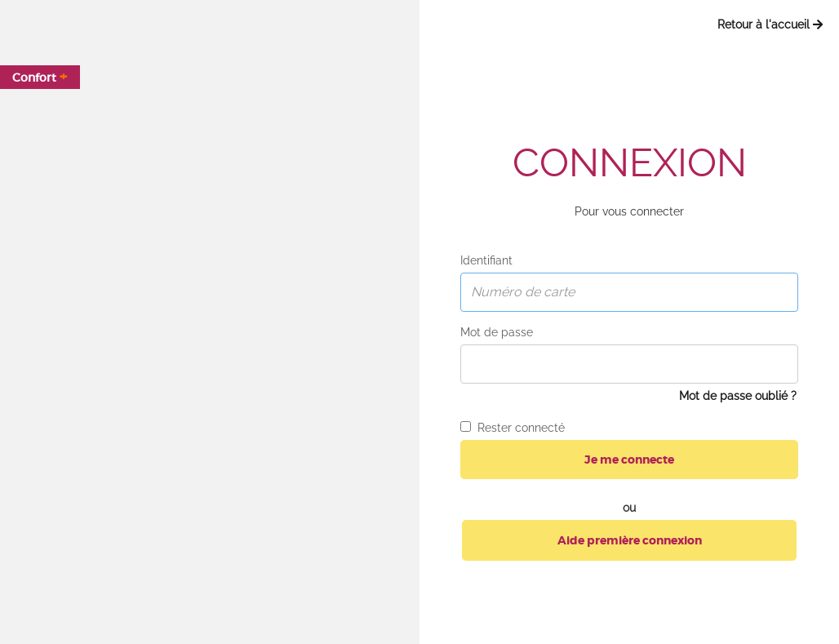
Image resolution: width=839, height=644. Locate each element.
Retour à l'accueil (770, 24)
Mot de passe (497, 332)
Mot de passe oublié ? (738, 396)
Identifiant (486, 260)
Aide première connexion (630, 540)
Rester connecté (513, 428)
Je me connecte (629, 460)
